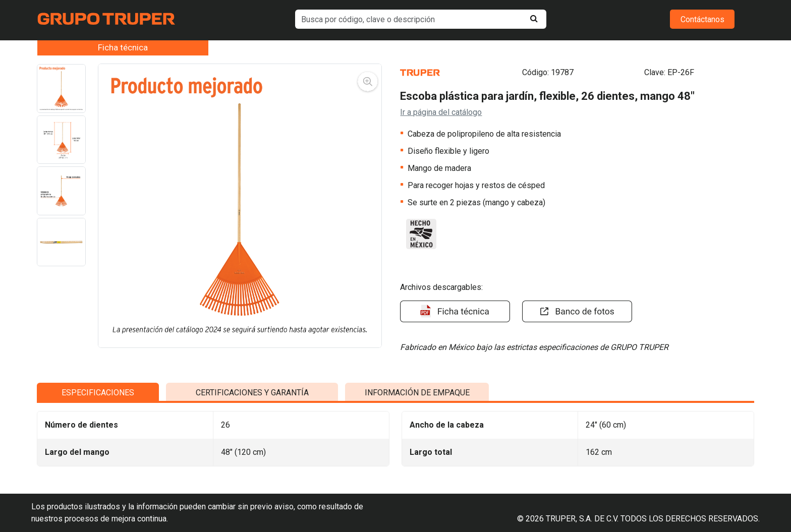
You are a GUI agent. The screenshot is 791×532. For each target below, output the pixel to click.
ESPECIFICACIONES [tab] (98, 457)
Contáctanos (702, 19)
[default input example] (421, 19)
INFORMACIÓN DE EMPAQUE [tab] (417, 457)
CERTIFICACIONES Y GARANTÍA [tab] (252, 457)
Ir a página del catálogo (441, 112)
